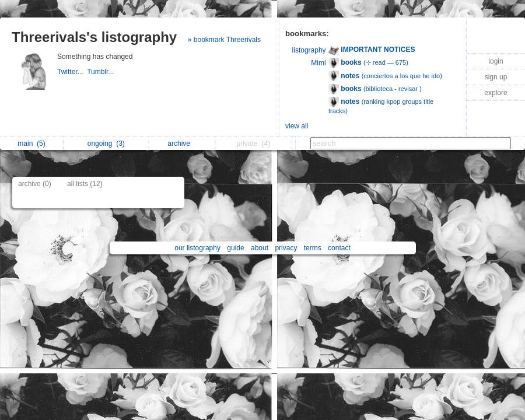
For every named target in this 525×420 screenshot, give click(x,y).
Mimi (318, 63)
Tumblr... (101, 72)
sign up (496, 77)
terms (313, 248)
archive (182, 143)
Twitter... (72, 72)
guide (235, 248)
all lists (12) (85, 184)
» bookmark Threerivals (224, 40)
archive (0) (35, 184)
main (31, 143)
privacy (286, 248)
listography (309, 50)
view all (297, 126)
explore (496, 93)
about (260, 248)
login (496, 61)
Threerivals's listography (94, 37)
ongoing (106, 143)
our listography (197, 248)
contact (339, 248)
